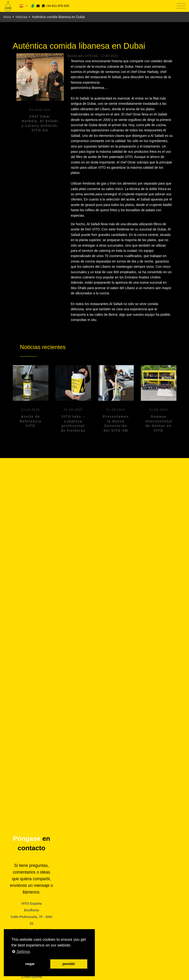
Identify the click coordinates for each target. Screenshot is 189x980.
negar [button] (30, 964)
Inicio (7, 17)
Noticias (22, 17)
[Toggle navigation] (181, 6)
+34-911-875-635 (56, 6)
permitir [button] (69, 964)
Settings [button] (21, 952)
